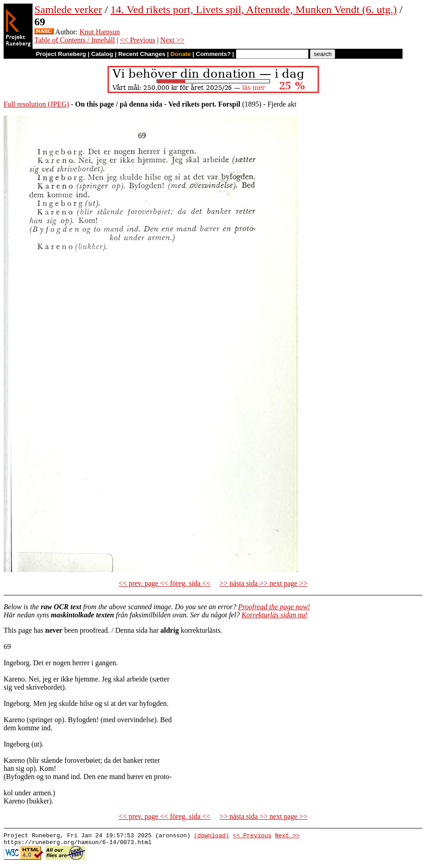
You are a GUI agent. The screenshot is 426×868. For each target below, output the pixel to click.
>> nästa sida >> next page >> (264, 583)
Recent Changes (142, 54)
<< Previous (138, 40)
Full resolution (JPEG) (36, 104)
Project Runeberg (61, 54)
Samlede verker (68, 9)
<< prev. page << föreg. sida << (165, 583)
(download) (211, 836)
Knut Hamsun (100, 32)
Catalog (102, 54)
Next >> (172, 40)
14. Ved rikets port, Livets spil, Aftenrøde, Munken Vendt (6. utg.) (254, 9)
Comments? (213, 54)
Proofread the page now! (274, 607)
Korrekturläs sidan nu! (275, 615)
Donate (180, 54)
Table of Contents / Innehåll (75, 40)
